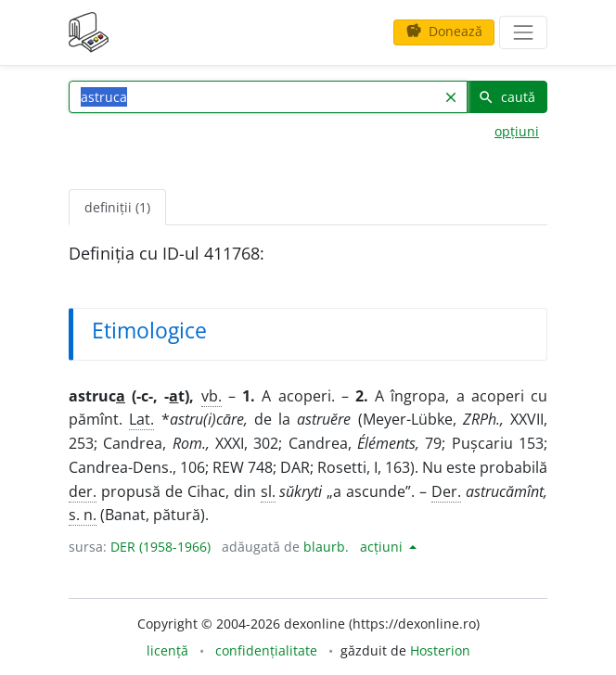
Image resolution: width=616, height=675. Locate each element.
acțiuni (383, 547)
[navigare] (523, 32)
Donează (444, 31)
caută (507, 97)
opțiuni (517, 131)
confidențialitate (266, 650)
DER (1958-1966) (160, 547)
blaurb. (326, 547)
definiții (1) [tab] (117, 207)
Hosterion (440, 650)
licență (167, 650)
